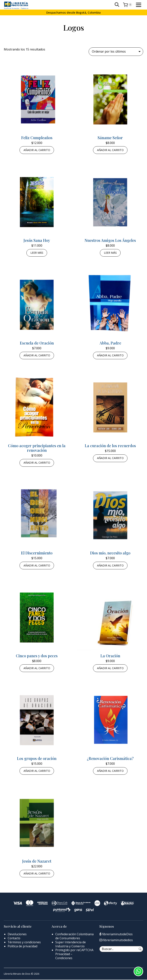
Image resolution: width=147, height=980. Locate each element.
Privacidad (63, 955)
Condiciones (64, 958)
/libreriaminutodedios (116, 941)
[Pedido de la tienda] (116, 52)
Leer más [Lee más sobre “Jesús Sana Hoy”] (37, 253)
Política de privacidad (23, 947)
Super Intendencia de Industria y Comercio (71, 945)
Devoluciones (17, 935)
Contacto (14, 939)
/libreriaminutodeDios (116, 935)
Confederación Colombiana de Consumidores (75, 937)
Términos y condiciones (25, 943)
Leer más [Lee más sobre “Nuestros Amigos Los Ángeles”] (110, 253)
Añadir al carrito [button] (37, 150)
